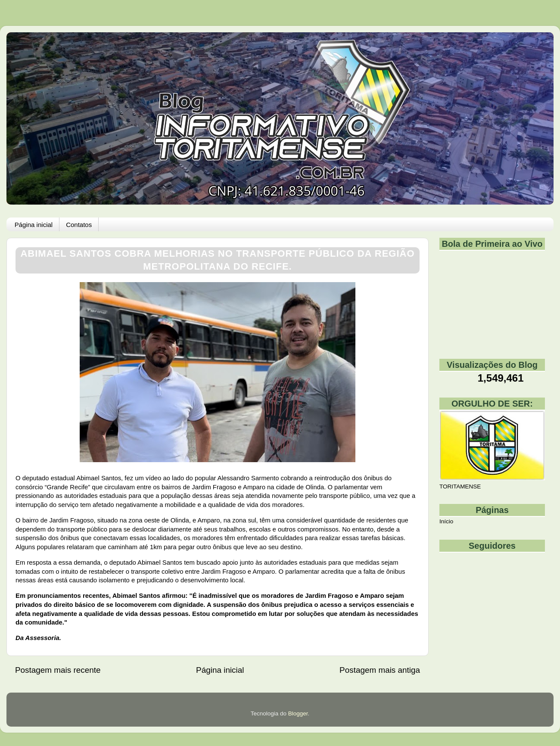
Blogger (298, 713)
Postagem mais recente (58, 670)
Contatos (79, 225)
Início (446, 521)
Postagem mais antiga (380, 670)
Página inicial (34, 225)
